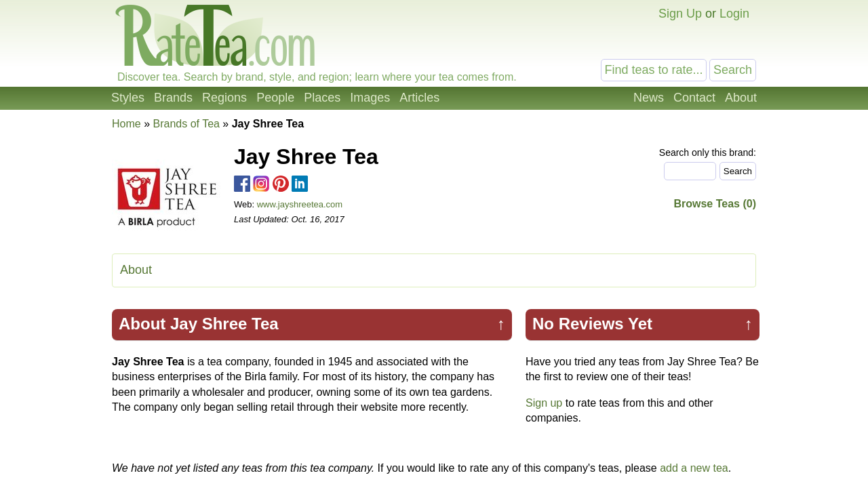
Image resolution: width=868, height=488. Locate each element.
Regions (224, 98)
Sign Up (680, 14)
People (275, 98)
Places (322, 98)
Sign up (544, 403)
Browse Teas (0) (715, 204)
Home (126, 124)
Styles (128, 98)
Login (734, 14)
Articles (419, 98)
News (649, 98)
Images (370, 98)
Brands (173, 98)
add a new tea (694, 468)
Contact (694, 98)
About (741, 98)
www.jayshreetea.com (300, 204)
